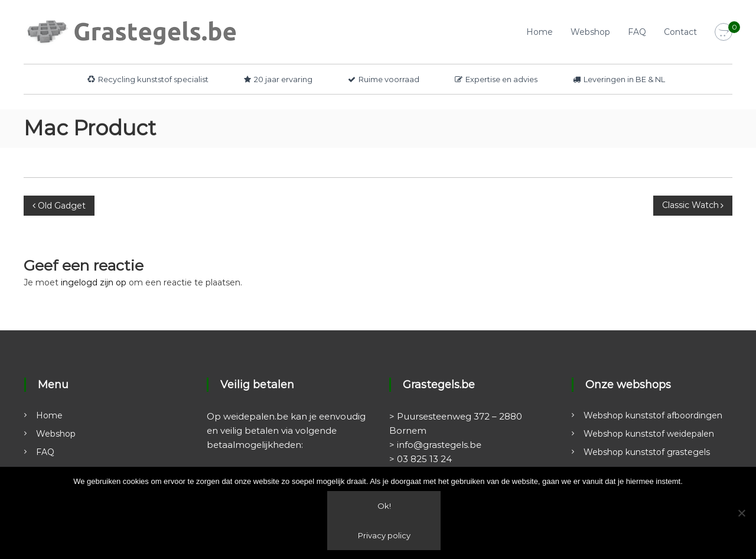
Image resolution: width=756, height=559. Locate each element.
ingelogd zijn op (94, 282)
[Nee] (741, 513)
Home (540, 32)
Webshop (590, 32)
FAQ (637, 32)
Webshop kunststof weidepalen (649, 434)
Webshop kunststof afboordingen (653, 415)
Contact (680, 32)
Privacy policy (384, 535)
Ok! (384, 506)
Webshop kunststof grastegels (647, 452)
